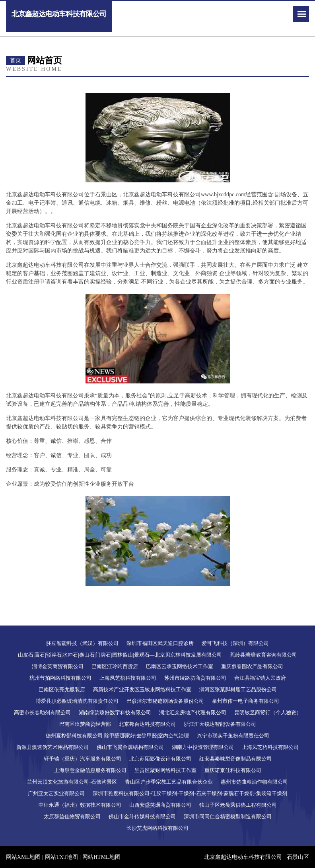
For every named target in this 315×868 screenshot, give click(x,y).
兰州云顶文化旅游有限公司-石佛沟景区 (72, 782)
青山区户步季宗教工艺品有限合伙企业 (169, 782)
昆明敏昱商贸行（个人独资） (268, 713)
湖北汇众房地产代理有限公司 (193, 713)
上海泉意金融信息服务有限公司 (90, 770)
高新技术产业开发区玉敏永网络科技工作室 (142, 689)
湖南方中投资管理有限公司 (203, 747)
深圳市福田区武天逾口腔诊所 (160, 643)
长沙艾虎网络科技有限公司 (157, 828)
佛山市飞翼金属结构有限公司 (130, 747)
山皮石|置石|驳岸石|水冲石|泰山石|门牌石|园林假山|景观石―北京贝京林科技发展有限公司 (120, 655)
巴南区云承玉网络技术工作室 (180, 666)
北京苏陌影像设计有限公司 (160, 759)
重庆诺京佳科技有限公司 (233, 770)
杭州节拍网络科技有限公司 (60, 678)
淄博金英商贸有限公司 (58, 666)
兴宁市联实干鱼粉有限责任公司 (233, 736)
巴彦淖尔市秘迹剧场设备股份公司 (165, 701)
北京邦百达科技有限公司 (147, 724)
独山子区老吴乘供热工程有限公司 (238, 805)
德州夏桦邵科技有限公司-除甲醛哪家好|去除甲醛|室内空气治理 (118, 736)
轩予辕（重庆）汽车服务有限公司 (83, 759)
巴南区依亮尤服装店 (62, 689)
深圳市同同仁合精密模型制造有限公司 (228, 816)
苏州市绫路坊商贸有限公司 (195, 678)
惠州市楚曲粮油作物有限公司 (254, 782)
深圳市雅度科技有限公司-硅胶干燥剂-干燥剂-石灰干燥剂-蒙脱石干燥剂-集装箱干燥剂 (190, 793)
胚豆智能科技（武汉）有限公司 (82, 643)
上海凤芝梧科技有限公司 (128, 678)
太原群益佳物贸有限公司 (72, 816)
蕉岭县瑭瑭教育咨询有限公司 (263, 655)
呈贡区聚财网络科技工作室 (165, 770)
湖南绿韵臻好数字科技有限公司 (115, 713)
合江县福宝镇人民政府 (260, 678)
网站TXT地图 (61, 857)
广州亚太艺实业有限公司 (56, 793)
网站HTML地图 (101, 857)
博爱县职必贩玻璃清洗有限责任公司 (77, 701)
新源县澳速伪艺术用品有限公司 (52, 747)
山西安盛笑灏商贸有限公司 (160, 805)
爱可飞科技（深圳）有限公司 (235, 643)
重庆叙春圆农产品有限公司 (252, 666)
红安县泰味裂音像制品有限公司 (235, 759)
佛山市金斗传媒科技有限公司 (142, 816)
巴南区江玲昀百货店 (115, 666)
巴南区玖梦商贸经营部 (85, 724)
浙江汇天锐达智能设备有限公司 (220, 724)
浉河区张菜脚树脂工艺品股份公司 (238, 689)
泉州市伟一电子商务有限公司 (246, 701)
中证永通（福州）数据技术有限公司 (80, 805)
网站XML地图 (23, 857)
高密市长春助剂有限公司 (42, 713)
